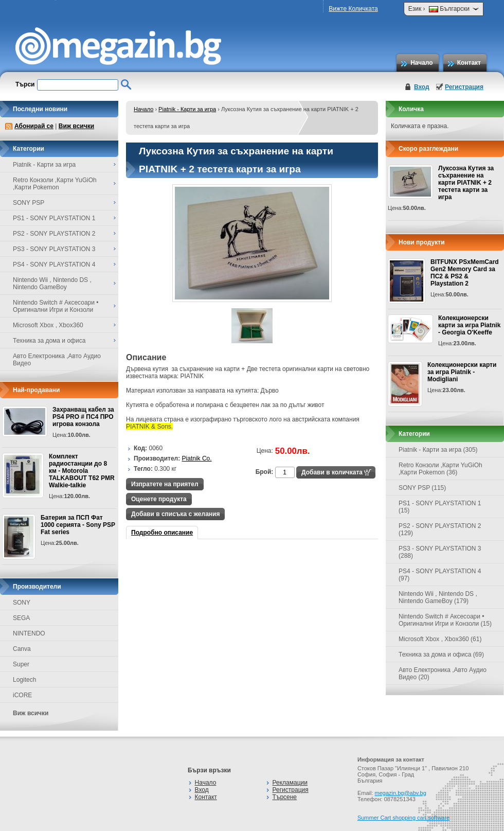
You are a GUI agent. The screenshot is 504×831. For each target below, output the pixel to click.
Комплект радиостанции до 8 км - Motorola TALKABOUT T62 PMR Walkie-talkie (82, 471)
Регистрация (464, 87)
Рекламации (290, 783)
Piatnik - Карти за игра (187, 109)
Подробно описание (162, 533)
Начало (421, 63)
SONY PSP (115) (422, 488)
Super (21, 664)
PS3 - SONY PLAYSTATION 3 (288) (440, 552)
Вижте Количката (353, 9)
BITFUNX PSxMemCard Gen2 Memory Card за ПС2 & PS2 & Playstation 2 (465, 273)
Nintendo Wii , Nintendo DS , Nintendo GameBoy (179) (438, 597)
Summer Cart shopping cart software (403, 818)
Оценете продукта (159, 499)
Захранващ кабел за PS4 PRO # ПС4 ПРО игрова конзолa (83, 417)
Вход (422, 87)
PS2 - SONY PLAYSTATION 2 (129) (440, 529)
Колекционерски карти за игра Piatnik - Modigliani (462, 372)
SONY (22, 603)
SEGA (21, 618)
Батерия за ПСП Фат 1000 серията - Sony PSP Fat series (78, 525)
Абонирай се (34, 126)
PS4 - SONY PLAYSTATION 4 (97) (440, 575)
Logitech (24, 680)
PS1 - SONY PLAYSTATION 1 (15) (440, 507)
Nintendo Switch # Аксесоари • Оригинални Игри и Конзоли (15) (445, 620)
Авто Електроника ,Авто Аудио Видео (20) (443, 674)
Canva (22, 649)
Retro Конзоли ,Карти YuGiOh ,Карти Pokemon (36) (440, 469)
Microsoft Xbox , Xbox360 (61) (440, 639)
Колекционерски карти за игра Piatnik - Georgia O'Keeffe (469, 325)
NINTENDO (29, 633)
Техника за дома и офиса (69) (441, 655)
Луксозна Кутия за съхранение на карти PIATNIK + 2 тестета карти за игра (466, 183)
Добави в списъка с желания (175, 514)
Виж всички (76, 126)
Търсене (285, 797)
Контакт (469, 63)
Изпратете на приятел (165, 484)
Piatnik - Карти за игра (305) (438, 450)
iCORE (22, 695)
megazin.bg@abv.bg (401, 793)
